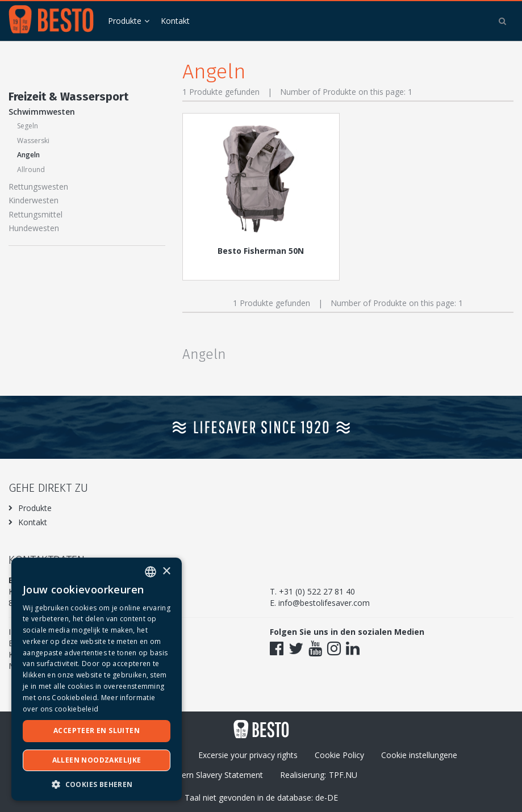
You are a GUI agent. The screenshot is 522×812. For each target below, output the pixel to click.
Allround (31, 169)
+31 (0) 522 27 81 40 (317, 591)
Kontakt (175, 21)
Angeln (28, 155)
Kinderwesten (34, 200)
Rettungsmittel (36, 214)
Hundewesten (34, 228)
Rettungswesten (38, 187)
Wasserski (33, 141)
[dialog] (97, 679)
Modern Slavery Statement (214, 775)
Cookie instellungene (419, 755)
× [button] (166, 572)
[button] (97, 784)
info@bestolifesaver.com (324, 603)
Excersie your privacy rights (248, 755)
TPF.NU (343, 775)
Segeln (28, 126)
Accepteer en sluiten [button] (97, 731)
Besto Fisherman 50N (261, 251)
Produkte (125, 21)
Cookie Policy (339, 755)
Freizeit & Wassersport (68, 97)
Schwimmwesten (42, 112)
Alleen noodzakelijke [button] (97, 760)
